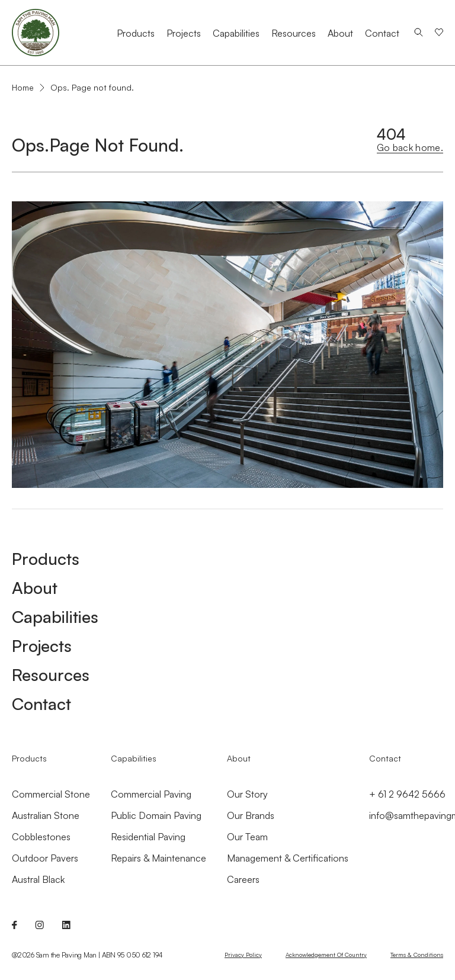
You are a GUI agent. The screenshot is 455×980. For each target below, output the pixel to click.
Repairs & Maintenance (158, 858)
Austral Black (38, 879)
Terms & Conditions (417, 955)
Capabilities (236, 33)
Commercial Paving (151, 794)
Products (136, 33)
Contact (382, 33)
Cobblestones (41, 837)
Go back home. (410, 147)
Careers (243, 879)
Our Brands (251, 815)
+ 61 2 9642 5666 (407, 794)
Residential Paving (148, 837)
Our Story (247, 794)
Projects (184, 33)
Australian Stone (46, 815)
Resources (294, 33)
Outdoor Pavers (45, 858)
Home (23, 88)
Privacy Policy (243, 955)
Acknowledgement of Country (326, 955)
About (340, 33)
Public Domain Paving (156, 815)
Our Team (247, 837)
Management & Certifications (288, 858)
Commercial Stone (51, 794)
